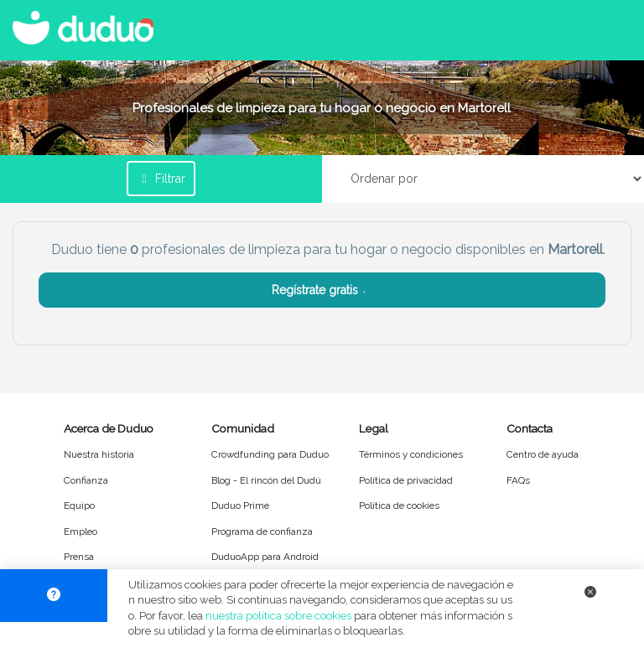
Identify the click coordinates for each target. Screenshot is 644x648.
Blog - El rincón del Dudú (266, 480)
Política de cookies (399, 505)
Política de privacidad (406, 480)
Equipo (79, 505)
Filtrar (161, 179)
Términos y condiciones (411, 454)
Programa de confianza (262, 531)
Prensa (79, 557)
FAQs (518, 480)
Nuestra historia (99, 454)
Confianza (86, 480)
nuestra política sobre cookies (278, 616)
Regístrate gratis (322, 290)
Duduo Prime (240, 505)
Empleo (80, 531)
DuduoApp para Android (265, 557)
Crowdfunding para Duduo (270, 454)
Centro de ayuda (543, 454)
